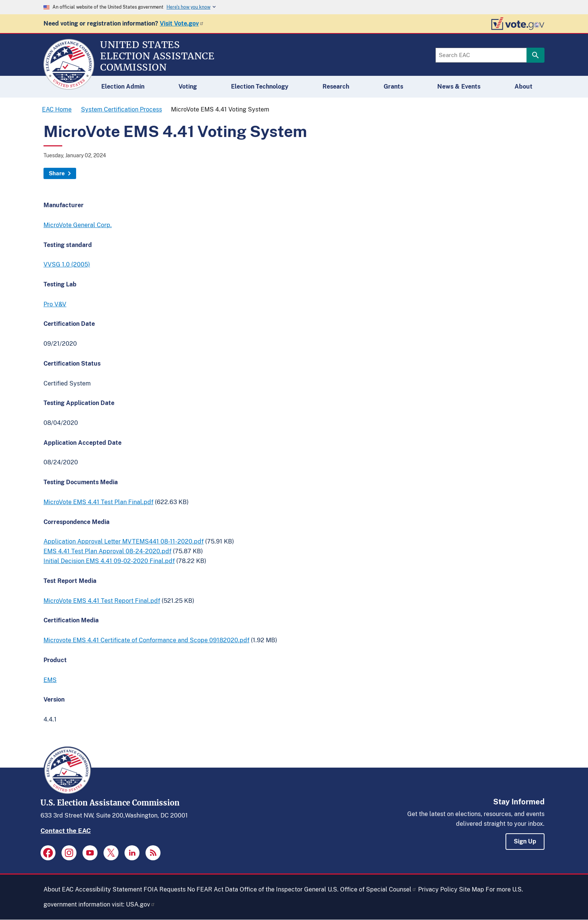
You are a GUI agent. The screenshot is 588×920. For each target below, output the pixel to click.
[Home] (69, 86)
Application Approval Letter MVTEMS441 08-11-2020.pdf (124, 541)
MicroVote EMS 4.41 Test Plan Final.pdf (98, 502)
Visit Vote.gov (182, 23)
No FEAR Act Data (213, 889)
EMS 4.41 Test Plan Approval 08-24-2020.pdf (107, 551)
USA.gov (141, 904)
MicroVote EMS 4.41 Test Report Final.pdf (102, 601)
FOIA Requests (165, 889)
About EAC (58, 889)
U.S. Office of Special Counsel (372, 889)
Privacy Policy (438, 889)
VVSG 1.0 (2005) (67, 264)
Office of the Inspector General (283, 889)
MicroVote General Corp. (78, 225)
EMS (50, 680)
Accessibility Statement (109, 889)
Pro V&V (55, 304)
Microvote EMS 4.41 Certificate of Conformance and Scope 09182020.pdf (146, 640)
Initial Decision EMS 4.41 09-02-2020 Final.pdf (109, 561)
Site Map (472, 889)
